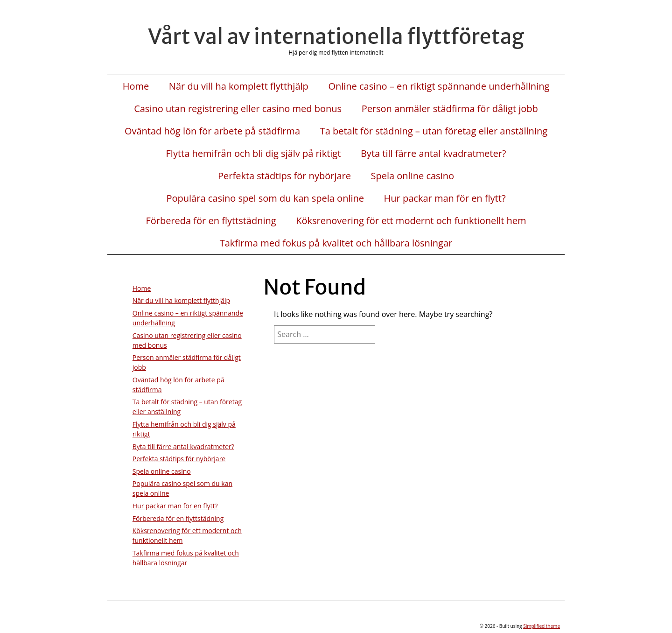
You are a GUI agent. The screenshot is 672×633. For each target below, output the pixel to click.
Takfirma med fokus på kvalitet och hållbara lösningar (336, 243)
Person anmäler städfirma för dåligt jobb (450, 109)
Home (136, 86)
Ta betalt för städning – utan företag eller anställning (434, 131)
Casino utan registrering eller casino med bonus (238, 109)
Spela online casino (413, 176)
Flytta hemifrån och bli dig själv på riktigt (254, 154)
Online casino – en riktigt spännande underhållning (439, 86)
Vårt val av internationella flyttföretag (336, 36)
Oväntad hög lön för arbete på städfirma (212, 131)
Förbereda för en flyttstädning (211, 221)
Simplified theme (542, 626)
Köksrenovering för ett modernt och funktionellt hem (411, 221)
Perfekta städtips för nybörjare (284, 176)
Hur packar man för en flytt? (445, 198)
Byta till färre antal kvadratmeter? (434, 154)
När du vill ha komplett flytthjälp (239, 86)
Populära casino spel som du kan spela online (265, 198)
